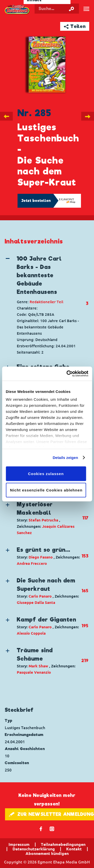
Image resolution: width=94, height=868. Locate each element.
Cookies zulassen (46, 473)
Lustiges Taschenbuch (17, 10)
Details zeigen (65, 458)
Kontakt (74, 849)
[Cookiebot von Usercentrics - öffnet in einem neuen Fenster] (67, 374)
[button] (43, 275)
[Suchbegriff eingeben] (57, 9)
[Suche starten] (71, 9)
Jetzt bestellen (36, 201)
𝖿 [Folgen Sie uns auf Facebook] (41, 829)
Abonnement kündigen (47, 853)
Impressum (19, 844)
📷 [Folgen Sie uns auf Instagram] (52, 829)
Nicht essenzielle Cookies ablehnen (46, 490)
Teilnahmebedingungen (63, 844)
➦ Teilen (75, 26)
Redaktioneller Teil (46, 302)
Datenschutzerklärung (34, 849)
